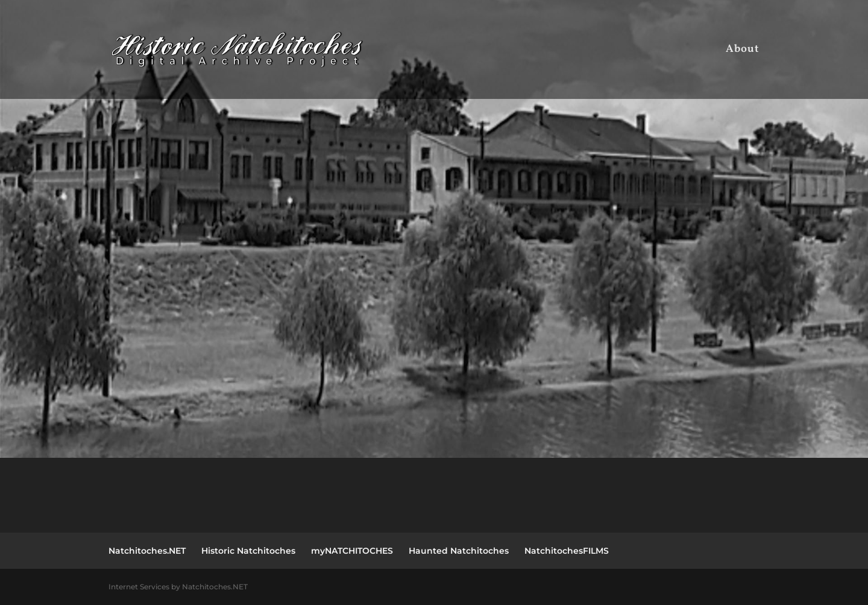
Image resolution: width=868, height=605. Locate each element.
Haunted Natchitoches (459, 551)
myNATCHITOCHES (352, 551)
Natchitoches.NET (147, 551)
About (743, 51)
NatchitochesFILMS (567, 551)
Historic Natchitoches (248, 551)
